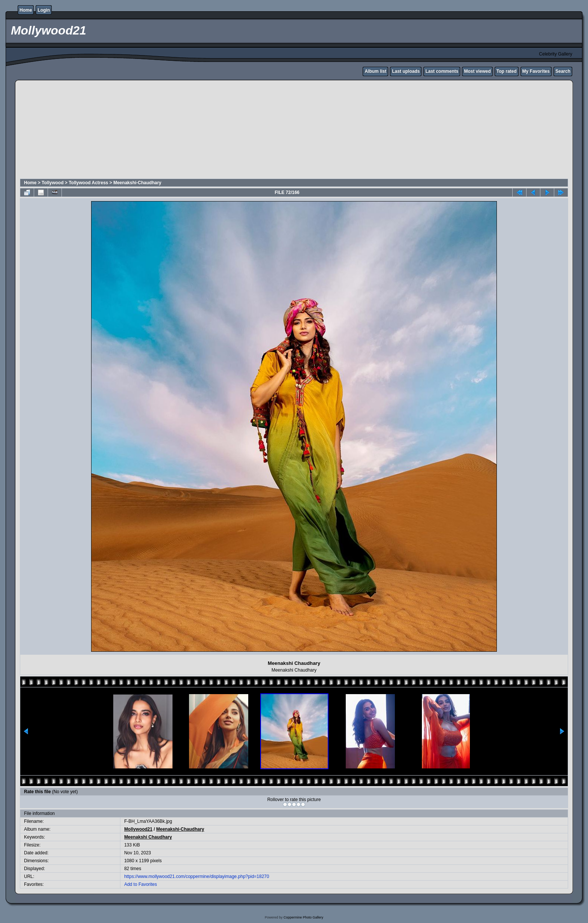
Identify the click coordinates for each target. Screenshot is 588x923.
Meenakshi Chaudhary (148, 837)
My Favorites (536, 71)
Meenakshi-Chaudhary (137, 183)
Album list (375, 71)
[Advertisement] (201, 131)
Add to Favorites (140, 884)
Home (26, 10)
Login (44, 10)
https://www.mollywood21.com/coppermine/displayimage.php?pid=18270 (197, 876)
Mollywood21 (138, 829)
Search (563, 71)
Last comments (442, 71)
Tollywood (52, 183)
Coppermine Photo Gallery (303, 917)
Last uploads (406, 71)
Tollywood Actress (88, 183)
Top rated (507, 71)
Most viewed (477, 71)
